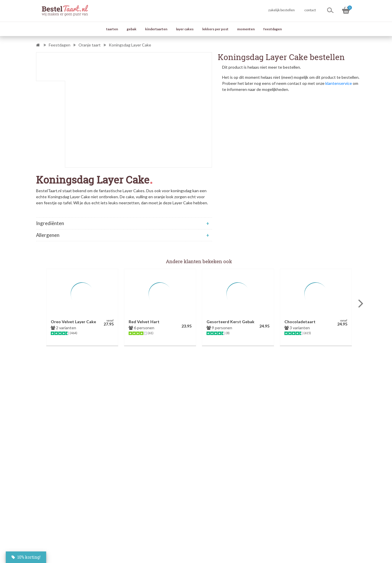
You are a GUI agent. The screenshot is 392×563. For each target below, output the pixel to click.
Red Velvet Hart (144, 322)
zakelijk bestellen (282, 10)
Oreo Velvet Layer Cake (73, 322)
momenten (246, 29)
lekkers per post (215, 29)
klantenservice (339, 83)
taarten (112, 29)
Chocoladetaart (300, 322)
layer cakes (185, 29)
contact (310, 10)
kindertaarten (156, 29)
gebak (132, 29)
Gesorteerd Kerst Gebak (230, 322)
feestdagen (273, 29)
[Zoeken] (330, 10)
